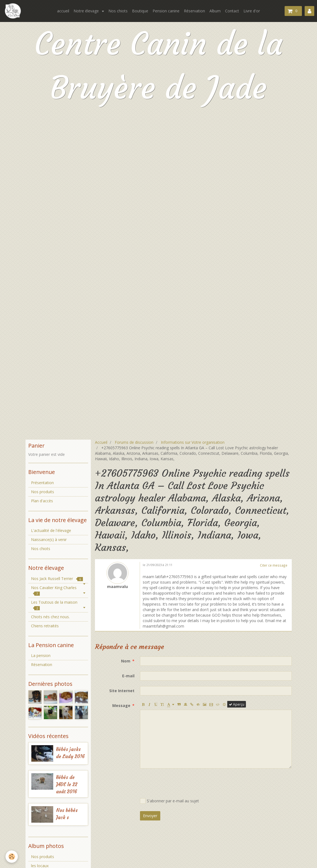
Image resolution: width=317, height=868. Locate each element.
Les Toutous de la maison (54, 605)
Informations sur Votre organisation (193, 442)
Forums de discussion (134, 442)
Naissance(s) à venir (49, 540)
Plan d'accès (42, 501)
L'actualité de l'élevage (51, 530)
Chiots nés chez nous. (50, 617)
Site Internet (122, 691)
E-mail (128, 676)
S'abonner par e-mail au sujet (169, 801)
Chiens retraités (45, 626)
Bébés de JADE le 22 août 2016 (67, 785)
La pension (41, 655)
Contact (232, 11)
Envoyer (150, 816)
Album (215, 11)
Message (121, 705)
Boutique (140, 11)
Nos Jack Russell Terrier (57, 579)
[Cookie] (12, 857)
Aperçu (237, 704)
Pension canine (166, 11)
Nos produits (43, 492)
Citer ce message (274, 565)
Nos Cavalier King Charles (54, 590)
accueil (63, 11)
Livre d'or (252, 11)
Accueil (101, 442)
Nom (126, 661)
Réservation (194, 11)
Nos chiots (118, 11)
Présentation (42, 483)
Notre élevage (87, 11)
